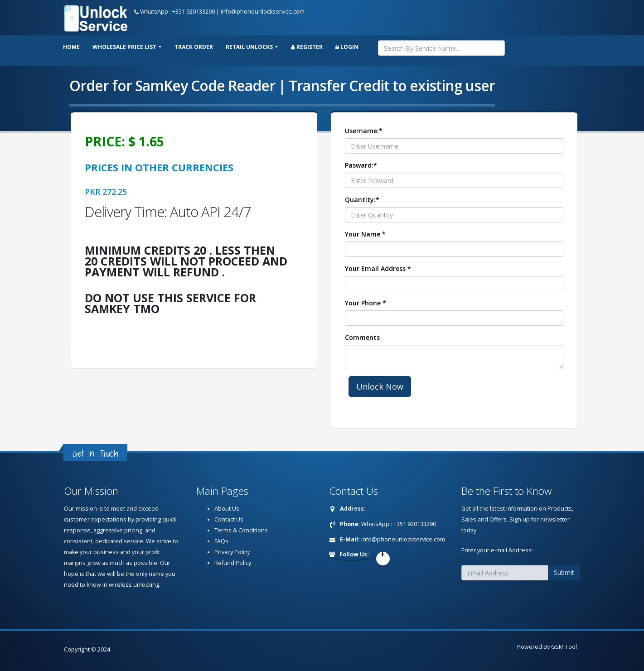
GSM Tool (564, 647)
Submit (564, 572)
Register (307, 47)
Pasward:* (361, 165)
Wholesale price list (124, 47)
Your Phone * (366, 303)
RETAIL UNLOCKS (249, 47)
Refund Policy (233, 563)
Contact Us (229, 519)
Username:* (364, 131)
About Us (227, 509)
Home (71, 47)
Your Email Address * (378, 268)
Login (347, 47)
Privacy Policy (232, 552)
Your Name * (365, 234)
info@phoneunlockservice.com (263, 12)
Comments (362, 337)
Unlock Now (380, 386)
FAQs (221, 541)
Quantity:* (362, 200)
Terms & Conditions (241, 530)
